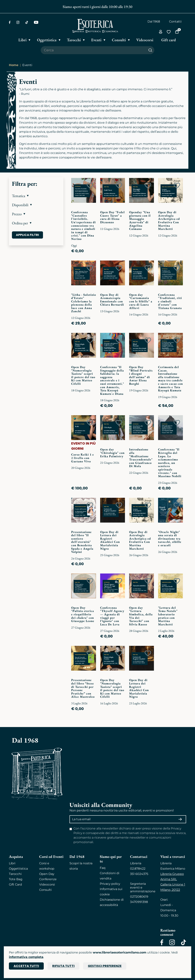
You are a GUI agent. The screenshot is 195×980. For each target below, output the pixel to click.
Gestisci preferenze (105, 966)
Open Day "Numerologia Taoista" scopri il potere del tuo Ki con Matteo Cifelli (83, 375)
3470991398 (139, 902)
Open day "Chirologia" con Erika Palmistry (112, 453)
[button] (36, 196)
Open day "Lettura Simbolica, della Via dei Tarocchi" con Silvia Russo (141, 616)
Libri (12, 863)
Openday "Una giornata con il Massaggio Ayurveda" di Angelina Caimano (140, 220)
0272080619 (139, 897)
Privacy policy (110, 884)
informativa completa (26, 957)
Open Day (47, 874)
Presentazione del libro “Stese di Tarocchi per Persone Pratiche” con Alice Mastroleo (83, 688)
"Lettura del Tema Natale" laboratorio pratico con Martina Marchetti (168, 616)
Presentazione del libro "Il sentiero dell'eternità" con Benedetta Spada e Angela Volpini (82, 542)
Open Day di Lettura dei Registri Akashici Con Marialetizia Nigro (110, 540)
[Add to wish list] (90, 186)
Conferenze (48, 879)
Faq (103, 868)
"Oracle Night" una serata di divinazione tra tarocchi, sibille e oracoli (170, 539)
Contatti (175, 21)
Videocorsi (47, 884)
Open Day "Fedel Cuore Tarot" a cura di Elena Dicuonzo (112, 217)
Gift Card (15, 884)
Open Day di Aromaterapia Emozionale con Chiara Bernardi (112, 300)
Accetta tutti (26, 966)
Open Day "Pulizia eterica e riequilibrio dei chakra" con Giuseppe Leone (83, 614)
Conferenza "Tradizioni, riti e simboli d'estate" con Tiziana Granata (170, 301)
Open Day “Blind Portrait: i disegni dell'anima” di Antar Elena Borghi (141, 375)
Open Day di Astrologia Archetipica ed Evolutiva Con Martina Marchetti (169, 220)
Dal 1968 (154, 21)
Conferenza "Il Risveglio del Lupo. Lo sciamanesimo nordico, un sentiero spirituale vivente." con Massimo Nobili (170, 463)
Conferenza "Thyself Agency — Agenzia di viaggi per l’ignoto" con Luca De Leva (112, 616)
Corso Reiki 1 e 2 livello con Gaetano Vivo (83, 458)
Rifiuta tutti (63, 966)
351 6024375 (139, 874)
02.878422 (138, 869)
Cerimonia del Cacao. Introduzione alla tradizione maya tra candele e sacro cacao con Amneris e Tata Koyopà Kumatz (170, 379)
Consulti (45, 890)
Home (14, 65)
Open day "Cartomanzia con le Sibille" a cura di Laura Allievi (141, 301)
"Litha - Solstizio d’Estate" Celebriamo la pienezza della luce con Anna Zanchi (84, 303)
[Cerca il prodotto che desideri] (94, 50)
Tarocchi (15, 874)
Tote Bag (16, 879)
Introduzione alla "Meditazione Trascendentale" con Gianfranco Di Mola (141, 458)
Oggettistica (18, 869)
